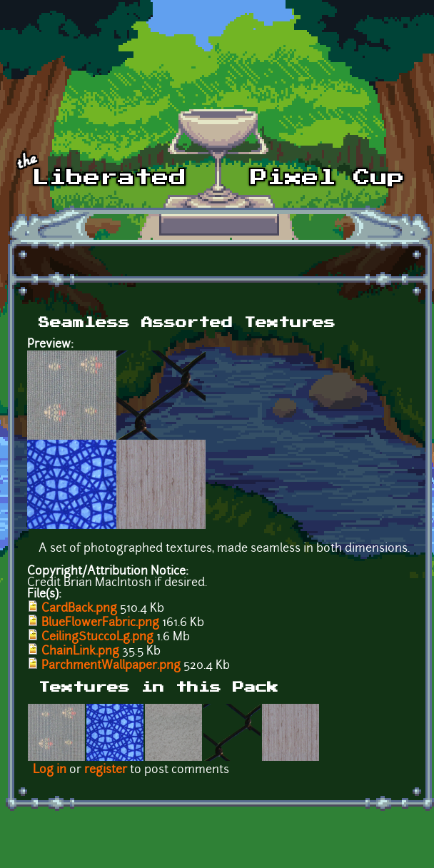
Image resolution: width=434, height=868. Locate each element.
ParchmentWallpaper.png (111, 666)
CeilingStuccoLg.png (97, 637)
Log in (50, 770)
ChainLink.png (80, 652)
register (106, 770)
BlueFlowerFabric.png (100, 623)
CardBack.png (79, 609)
